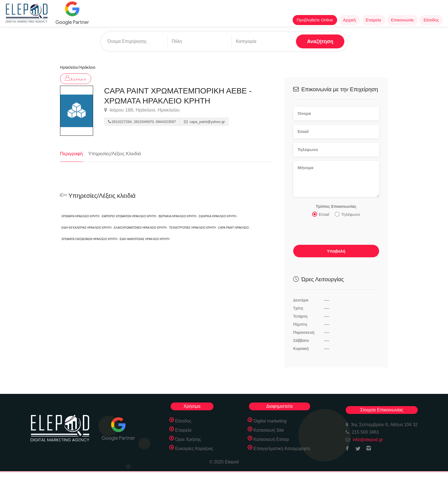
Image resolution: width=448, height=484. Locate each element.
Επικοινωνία (402, 20)
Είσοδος (431, 20)
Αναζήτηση (320, 41)
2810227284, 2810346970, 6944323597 (142, 122)
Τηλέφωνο (347, 214)
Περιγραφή (71, 154)
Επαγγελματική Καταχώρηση (282, 449)
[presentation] (335, 232)
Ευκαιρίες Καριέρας (194, 449)
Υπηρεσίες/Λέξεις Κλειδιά (115, 154)
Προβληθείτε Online (315, 20)
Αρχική (349, 20)
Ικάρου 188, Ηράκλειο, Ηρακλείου (142, 110)
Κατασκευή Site (269, 430)
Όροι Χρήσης (188, 439)
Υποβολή (336, 251)
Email (321, 214)
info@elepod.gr (368, 440)
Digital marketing (270, 421)
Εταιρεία (373, 20)
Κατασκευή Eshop (271, 439)
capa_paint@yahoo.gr (204, 122)
